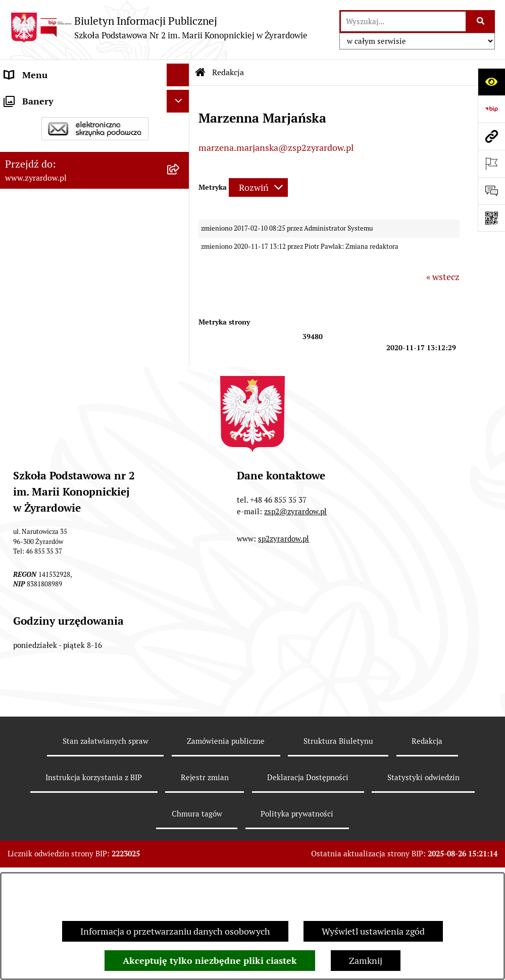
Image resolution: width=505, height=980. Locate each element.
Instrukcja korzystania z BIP (94, 863)
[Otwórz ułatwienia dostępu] (491, 82)
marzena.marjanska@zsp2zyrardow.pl (276, 148)
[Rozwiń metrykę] (258, 187)
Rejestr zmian (205, 863)
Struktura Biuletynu (338, 826)
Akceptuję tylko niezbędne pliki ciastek (210, 961)
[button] (180, 157)
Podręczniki (28, 316)
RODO (17, 338)
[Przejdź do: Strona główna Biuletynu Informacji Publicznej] (200, 73)
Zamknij (366, 961)
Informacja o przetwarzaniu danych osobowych (175, 931)
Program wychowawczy (52, 293)
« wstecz (443, 277)
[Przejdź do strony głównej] (159, 28)
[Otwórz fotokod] (491, 218)
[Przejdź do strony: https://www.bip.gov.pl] (491, 109)
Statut (17, 202)
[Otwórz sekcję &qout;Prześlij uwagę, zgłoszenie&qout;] (491, 191)
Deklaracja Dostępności (52, 179)
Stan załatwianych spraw (106, 826)
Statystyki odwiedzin (423, 863)
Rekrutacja (26, 270)
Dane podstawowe (41, 134)
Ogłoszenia (27, 248)
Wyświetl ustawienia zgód (373, 931)
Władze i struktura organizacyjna (71, 157)
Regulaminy (28, 225)
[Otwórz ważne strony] (491, 164)
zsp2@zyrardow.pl (295, 597)
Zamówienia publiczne (226, 826)
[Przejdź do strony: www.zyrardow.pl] (491, 136)
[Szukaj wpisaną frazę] (481, 21)
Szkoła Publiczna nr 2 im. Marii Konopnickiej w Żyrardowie (67, 104)
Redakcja (427, 826)
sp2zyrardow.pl (284, 624)
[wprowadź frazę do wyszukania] (403, 21)
